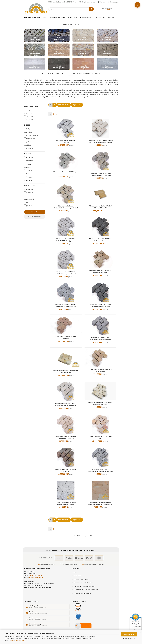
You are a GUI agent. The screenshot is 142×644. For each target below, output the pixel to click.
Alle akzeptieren (129, 634)
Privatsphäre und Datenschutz (84, 584)
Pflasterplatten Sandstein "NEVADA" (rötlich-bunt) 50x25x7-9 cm (100, 208)
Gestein (28, 155)
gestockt (28, 204)
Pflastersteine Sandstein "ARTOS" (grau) (66, 173)
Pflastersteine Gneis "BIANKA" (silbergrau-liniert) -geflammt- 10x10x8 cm (100, 472)
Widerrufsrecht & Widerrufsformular (86, 591)
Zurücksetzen (35, 218)
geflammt (29, 191)
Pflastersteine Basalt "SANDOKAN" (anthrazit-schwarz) (100, 241)
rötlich (27, 146)
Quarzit (28, 178)
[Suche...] (91, 9)
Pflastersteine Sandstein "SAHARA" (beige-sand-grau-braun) (100, 273)
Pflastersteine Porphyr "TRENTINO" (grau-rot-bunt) (66, 472)
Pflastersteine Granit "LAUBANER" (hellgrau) (66, 143)
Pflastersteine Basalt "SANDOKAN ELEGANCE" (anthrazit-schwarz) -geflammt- (100, 307)
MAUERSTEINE (99, 18)
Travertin (28, 172)
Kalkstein (28, 159)
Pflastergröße (31, 108)
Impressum (78, 577)
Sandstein (29, 162)
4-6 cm (28, 111)
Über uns (101, 2)
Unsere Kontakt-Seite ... (82, 581)
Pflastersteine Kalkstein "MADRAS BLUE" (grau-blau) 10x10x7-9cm (66, 307)
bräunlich (28, 150)
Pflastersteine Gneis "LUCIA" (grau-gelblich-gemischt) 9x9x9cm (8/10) (100, 175)
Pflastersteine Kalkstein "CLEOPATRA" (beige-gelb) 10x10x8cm (100, 405)
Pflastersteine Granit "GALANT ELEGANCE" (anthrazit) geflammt (100, 340)
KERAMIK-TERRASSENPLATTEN (36, 18)
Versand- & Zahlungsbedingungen (85, 588)
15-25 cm (28, 118)
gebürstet (29, 194)
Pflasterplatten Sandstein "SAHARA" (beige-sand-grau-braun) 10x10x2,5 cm (100, 505)
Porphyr (28, 182)
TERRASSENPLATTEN (58, 18)
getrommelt (29, 200)
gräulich (28, 133)
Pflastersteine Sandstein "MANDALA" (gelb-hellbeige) (100, 372)
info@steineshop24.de (87, 2)
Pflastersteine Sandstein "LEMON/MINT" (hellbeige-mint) (66, 373)
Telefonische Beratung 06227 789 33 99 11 (62, 2)
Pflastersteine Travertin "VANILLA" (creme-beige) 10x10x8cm (66, 439)
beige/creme (29, 140)
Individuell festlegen (129, 638)
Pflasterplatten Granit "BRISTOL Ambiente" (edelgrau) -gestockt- (66, 505)
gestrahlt (28, 207)
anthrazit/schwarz (31, 137)
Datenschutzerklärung (17, 640)
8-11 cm (28, 115)
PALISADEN (73, 18)
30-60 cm (28, 121)
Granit (27, 165)
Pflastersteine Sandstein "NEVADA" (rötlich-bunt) (66, 339)
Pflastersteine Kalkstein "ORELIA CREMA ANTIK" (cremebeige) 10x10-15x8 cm (100, 143)
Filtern (35, 213)
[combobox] (64, 106)
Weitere (111, 18)
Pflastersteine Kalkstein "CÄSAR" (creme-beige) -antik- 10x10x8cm (66, 406)
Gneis (27, 175)
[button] (51, 106)
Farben (27, 126)
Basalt (27, 169)
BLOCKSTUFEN (85, 18)
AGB (76, 574)
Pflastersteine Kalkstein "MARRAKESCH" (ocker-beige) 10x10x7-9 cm (66, 209)
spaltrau (28, 197)
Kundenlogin (113, 2)
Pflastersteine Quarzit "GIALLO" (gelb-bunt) (100, 439)
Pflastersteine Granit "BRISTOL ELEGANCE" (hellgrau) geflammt (66, 274)
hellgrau (28, 130)
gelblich (28, 143)
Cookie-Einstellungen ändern (83, 595)
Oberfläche (30, 187)
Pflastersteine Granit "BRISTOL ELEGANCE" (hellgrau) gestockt (66, 241)
